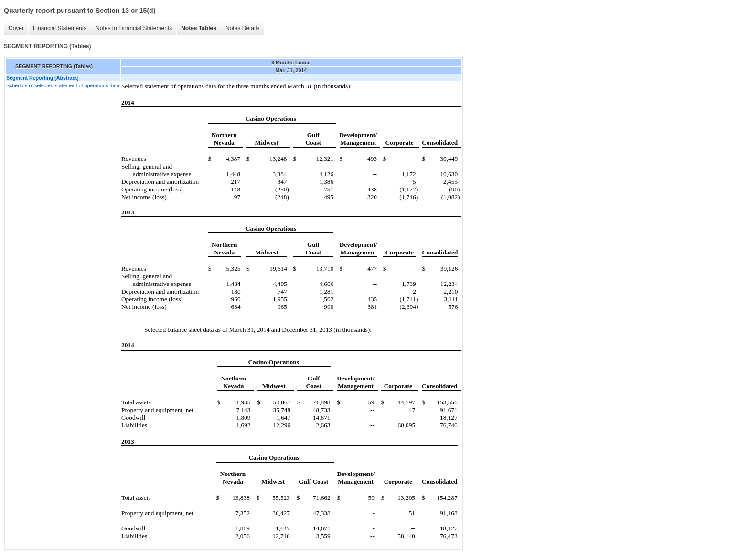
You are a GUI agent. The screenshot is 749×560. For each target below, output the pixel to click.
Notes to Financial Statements (134, 28)
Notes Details (242, 28)
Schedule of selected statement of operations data (63, 85)
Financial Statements (60, 28)
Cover (16, 28)
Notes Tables (199, 28)
